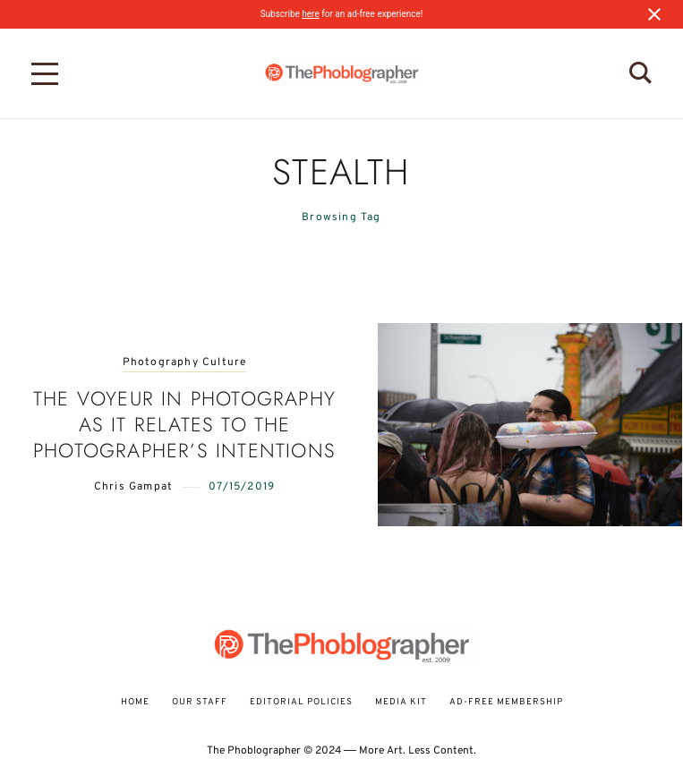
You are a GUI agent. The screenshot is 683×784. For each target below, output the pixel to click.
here (310, 14)
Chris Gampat (133, 487)
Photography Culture (185, 363)
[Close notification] (654, 14)
